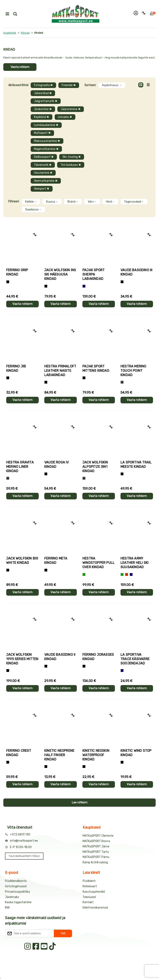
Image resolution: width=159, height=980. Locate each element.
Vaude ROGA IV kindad (57, 464)
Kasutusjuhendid (94, 892)
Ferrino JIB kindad (16, 368)
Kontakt (88, 902)
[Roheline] (84, 574)
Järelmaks (12, 897)
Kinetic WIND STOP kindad (136, 753)
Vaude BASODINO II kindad (60, 657)
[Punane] (127, 574)
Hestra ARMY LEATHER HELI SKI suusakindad (134, 563)
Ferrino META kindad (56, 561)
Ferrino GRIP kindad (17, 272)
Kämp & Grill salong (95, 862)
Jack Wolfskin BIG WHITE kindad (22, 561)
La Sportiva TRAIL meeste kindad (136, 464)
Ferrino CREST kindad (19, 753)
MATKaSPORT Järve (96, 846)
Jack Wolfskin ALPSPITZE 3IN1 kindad (95, 467)
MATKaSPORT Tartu (96, 852)
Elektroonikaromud (95, 908)
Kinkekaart (90, 886)
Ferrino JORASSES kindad (98, 657)
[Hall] (122, 382)
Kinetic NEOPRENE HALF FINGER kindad (59, 755)
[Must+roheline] (122, 474)
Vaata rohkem (20, 67)
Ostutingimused (16, 886)
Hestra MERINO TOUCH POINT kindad (133, 371)
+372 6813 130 (20, 834)
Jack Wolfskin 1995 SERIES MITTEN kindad (22, 659)
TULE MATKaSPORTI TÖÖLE (24, 856)
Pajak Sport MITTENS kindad (96, 368)
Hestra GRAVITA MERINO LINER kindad (20, 467)
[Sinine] (84, 286)
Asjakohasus (112, 85)
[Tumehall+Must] (8, 282)
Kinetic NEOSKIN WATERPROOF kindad (96, 755)
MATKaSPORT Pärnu (96, 857)
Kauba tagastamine (18, 902)
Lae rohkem (80, 802)
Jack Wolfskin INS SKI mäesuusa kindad (60, 274)
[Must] (46, 286)
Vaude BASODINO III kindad (137, 272)
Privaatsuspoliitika (17, 892)
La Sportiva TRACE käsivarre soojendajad (135, 659)
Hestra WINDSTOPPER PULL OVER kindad (98, 563)
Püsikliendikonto (16, 881)
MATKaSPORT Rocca (96, 841)
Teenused (89, 897)
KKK (7, 908)
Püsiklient (89, 881)
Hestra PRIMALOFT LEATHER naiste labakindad (60, 371)
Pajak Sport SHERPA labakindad (93, 274)
